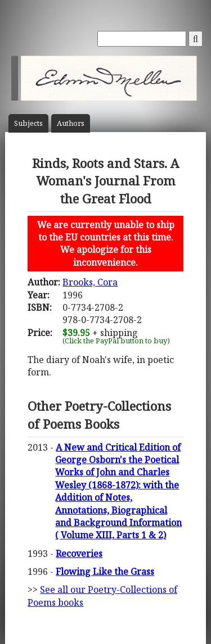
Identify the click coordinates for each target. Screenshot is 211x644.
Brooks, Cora (90, 282)
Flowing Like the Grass (105, 572)
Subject (28, 123)
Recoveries (79, 554)
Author (71, 123)
